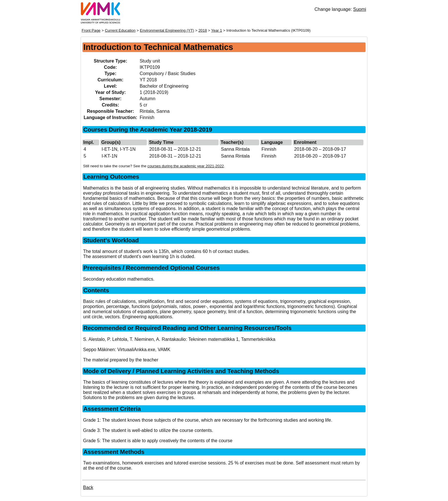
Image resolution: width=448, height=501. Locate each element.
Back (88, 487)
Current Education (120, 30)
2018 (203, 30)
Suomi (360, 9)
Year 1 (217, 30)
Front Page (91, 30)
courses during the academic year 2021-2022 (186, 166)
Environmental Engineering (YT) (167, 30)
